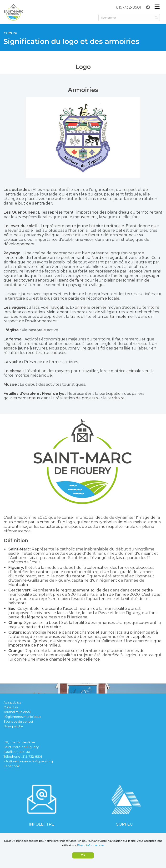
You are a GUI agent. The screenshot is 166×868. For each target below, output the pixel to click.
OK (83, 855)
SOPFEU (125, 824)
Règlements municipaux (22, 717)
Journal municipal (17, 712)
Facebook (12, 766)
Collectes (11, 707)
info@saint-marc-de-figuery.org (28, 761)
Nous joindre (13, 726)
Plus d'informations (91, 845)
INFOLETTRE (42, 824)
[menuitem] (129, 7)
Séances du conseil (19, 722)
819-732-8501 (129, 7)
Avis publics (12, 702)
